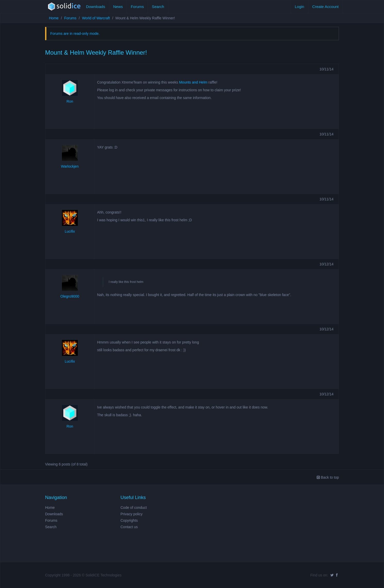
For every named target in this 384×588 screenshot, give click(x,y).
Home (54, 18)
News (118, 7)
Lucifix (70, 231)
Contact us (129, 527)
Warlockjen (70, 166)
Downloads (96, 7)
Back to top (328, 477)
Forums (137, 7)
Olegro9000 (70, 296)
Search (158, 7)
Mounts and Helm (193, 82)
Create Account (325, 7)
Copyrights (129, 520)
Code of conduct (134, 508)
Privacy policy (132, 514)
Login (300, 7)
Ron (70, 101)
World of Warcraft (96, 18)
